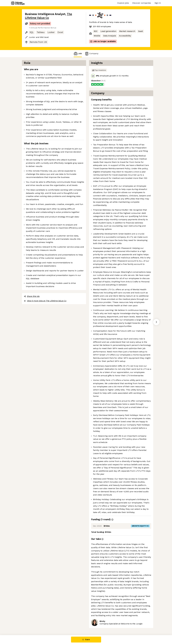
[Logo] (18, 3)
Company (92, 54)
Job (78, 54)
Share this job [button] (32, 296)
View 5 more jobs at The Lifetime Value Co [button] (45, 301)
